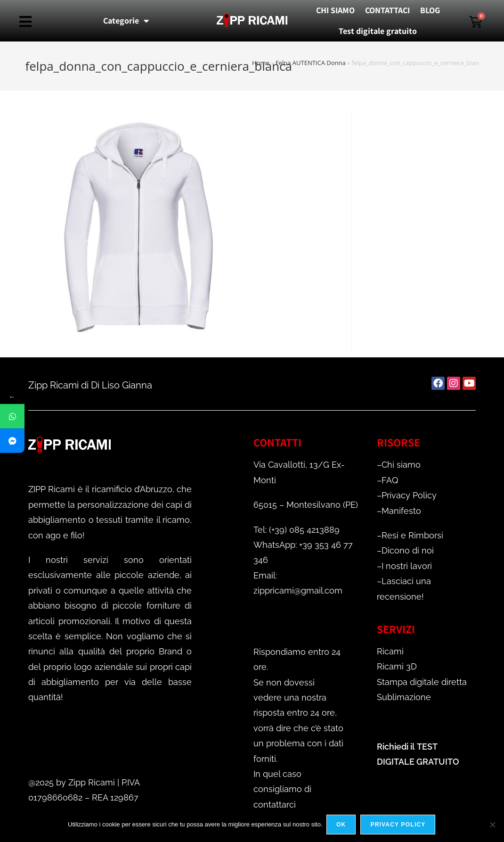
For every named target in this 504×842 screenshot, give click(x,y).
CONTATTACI (387, 10)
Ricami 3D (397, 666)
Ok (342, 825)
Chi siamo (401, 465)
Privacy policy (399, 825)
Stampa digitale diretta (422, 682)
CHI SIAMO (335, 10)
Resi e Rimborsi (412, 535)
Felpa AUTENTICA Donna (311, 63)
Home (261, 63)
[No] (492, 825)
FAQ (390, 480)
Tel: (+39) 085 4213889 (297, 530)
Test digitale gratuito (378, 31)
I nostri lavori (407, 566)
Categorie (126, 21)
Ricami (390, 651)
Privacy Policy (409, 495)
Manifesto (401, 511)
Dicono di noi (408, 550)
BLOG (430, 10)
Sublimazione (404, 697)
